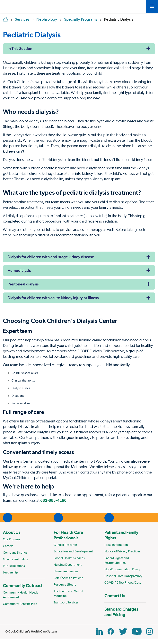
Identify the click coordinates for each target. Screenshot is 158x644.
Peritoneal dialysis (23, 284)
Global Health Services (69, 558)
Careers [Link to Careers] (8, 546)
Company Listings (15, 553)
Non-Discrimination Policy (122, 569)
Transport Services (66, 602)
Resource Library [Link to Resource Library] (65, 584)
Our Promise (11, 539)
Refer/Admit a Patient (68, 578)
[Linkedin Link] (99, 631)
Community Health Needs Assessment (21, 595)
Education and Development (73, 551)
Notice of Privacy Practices (122, 551)
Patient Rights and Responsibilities (117, 560)
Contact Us (115, 596)
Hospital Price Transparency (123, 576)
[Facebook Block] (111, 631)
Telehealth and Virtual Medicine (68, 593)
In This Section (20, 49)
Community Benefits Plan (20, 604)
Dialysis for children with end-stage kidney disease (51, 257)
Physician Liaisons (66, 571)
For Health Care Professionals (68, 535)
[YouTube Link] (137, 631)
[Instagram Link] (149, 631)
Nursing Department (68, 565)
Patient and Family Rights (121, 535)
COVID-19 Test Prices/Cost (123, 583)
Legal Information (116, 545)
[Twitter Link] (123, 631)
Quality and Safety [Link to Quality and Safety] (16, 559)
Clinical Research (65, 545)
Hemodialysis (19, 270)
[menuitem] (24, 552)
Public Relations (14, 566)
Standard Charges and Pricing (121, 612)
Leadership (11, 572)
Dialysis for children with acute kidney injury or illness (53, 298)
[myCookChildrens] (137, 6)
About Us (12, 532)
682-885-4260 (53, 500)
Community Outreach (23, 586)
